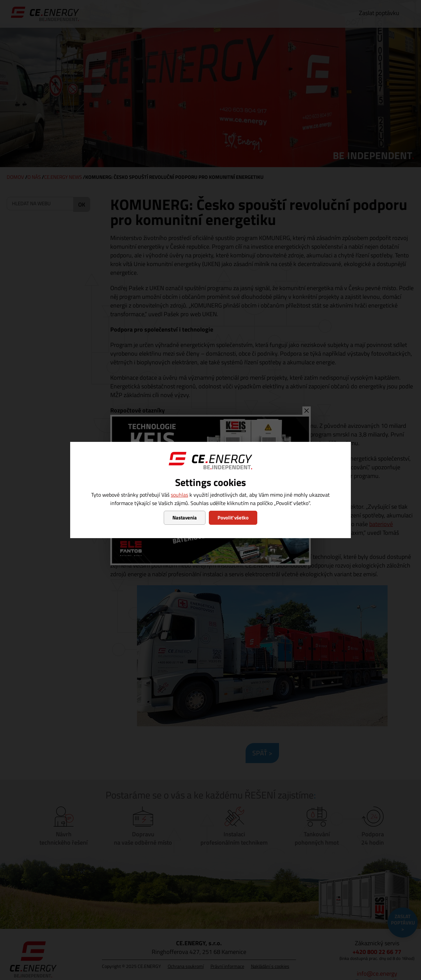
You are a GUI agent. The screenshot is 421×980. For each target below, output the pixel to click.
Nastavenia (185, 518)
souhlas (179, 495)
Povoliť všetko (233, 518)
